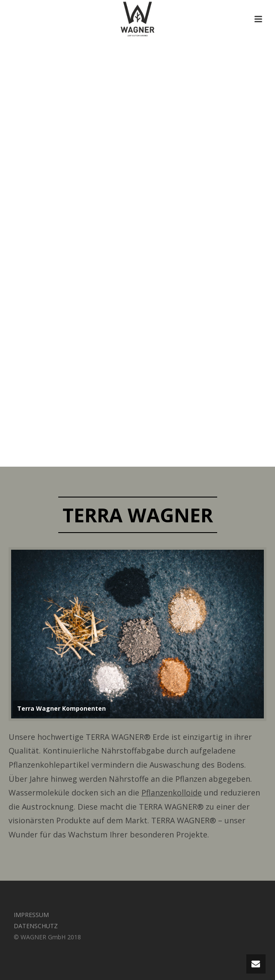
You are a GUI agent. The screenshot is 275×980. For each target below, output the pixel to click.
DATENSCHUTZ (36, 926)
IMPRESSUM (31, 915)
